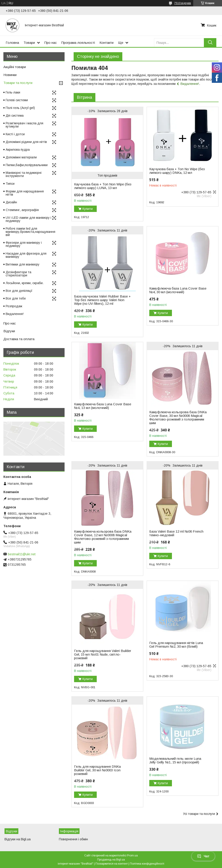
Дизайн (11, 202)
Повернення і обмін (73, 839)
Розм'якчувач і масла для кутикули (24, 125)
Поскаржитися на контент (112, 864)
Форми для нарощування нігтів (25, 193)
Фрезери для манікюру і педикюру (24, 244)
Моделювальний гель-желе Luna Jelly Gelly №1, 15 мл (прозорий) (175, 760)
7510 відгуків (183, 3)
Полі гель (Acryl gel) (20, 108)
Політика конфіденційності (147, 864)
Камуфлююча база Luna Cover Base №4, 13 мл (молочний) (103, 406)
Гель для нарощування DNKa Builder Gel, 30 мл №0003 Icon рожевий (97, 770)
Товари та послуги (18, 83)
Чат (203, 856)
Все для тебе (16, 298)
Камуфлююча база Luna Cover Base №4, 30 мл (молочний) (178, 290)
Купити (88, 209)
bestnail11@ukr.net (22, 554)
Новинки (10, 75)
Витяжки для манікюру (23, 264)
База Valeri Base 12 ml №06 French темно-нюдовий (176, 533)
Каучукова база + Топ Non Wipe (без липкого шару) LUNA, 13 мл (103, 186)
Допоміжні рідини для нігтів (26, 142)
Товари (29, 43)
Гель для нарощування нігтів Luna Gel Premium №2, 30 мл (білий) (176, 645)
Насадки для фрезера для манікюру (26, 255)
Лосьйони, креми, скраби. (25, 283)
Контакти (106, 43)
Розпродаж (14, 306)
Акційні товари (15, 67)
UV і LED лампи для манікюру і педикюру (28, 219)
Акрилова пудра (18, 150)
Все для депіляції (19, 291)
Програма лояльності (78, 43)
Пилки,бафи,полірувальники (27, 165)
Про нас (51, 43)
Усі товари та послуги (199, 814)
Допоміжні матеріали (21, 157)
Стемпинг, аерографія (22, 210)
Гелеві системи (17, 100)
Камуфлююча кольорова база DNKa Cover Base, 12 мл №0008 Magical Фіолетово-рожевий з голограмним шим (103, 537)
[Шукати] (210, 43)
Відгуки (9, 331)
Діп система (15, 116)
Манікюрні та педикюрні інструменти (24, 174)
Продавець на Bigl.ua (111, 860)
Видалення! (190, 84)
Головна (12, 43)
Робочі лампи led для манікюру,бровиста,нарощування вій (30, 232)
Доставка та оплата (19, 339)
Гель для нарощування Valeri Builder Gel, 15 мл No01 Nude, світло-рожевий (103, 654)
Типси (10, 184)
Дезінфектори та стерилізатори (18, 274)
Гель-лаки (13, 92)
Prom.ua (132, 856)
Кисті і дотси (15, 134)
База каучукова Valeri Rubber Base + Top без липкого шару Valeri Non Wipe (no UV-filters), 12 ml (102, 300)
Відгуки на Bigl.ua (18, 839)
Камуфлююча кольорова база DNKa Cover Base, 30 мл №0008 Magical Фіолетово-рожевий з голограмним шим (178, 418)
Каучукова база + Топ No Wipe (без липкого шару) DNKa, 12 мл (177, 171)
